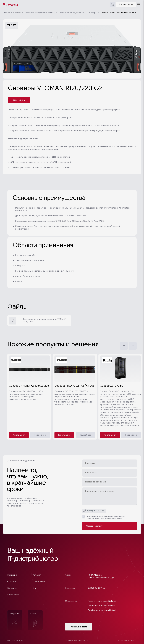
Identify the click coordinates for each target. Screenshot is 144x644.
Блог (35, 588)
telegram (14, 620)
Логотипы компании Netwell (102, 601)
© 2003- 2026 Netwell (15, 640)
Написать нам (126, 4)
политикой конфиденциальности (111, 516)
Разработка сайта (128, 640)
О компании (39, 582)
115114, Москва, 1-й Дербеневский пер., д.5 (101, 576)
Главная (6, 13)
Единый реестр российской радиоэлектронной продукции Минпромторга (82, 126)
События (12, 582)
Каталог (17, 13)
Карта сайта (13, 595)
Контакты (12, 588)
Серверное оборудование (71, 13)
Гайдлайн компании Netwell (101, 606)
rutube (34, 620)
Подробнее (40, 435)
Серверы (92, 13)
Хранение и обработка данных (40, 13)
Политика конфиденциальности (77, 640)
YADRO (12, 26)
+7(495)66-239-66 (96, 588)
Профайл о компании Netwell (102, 610)
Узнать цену (19, 100)
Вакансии (12, 575)
